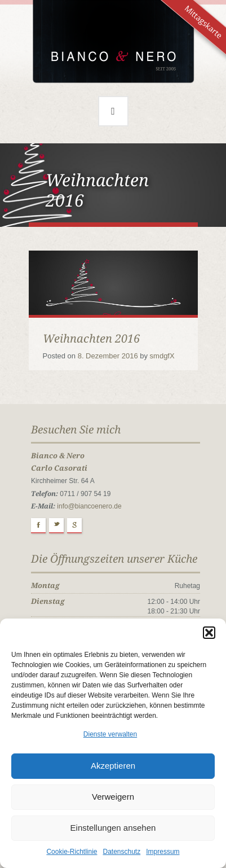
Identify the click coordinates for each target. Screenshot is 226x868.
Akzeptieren (113, 766)
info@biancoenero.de (89, 506)
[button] (209, 633)
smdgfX (162, 356)
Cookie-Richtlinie (72, 852)
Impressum (163, 852)
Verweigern (113, 797)
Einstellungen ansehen (113, 828)
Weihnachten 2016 (91, 339)
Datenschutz (122, 852)
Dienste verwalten (110, 734)
